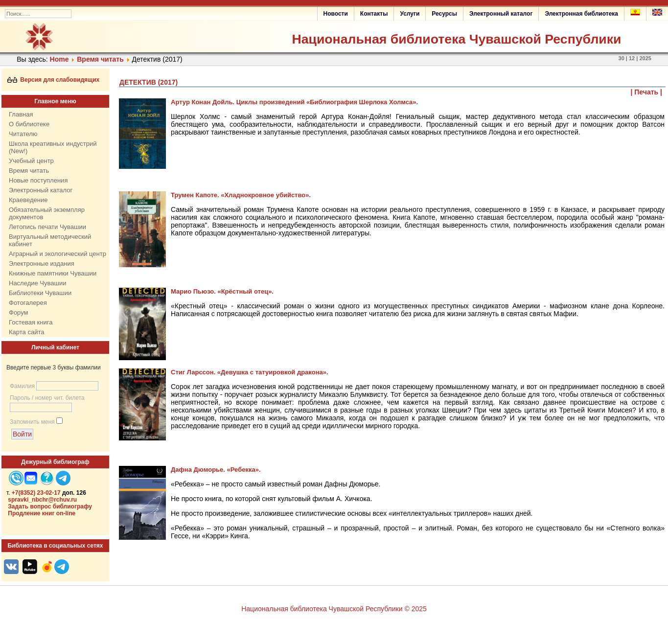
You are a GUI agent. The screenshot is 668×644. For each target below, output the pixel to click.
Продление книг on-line (42, 513)
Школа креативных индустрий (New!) (53, 147)
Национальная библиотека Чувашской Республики (456, 39)
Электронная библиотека (581, 14)
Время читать (100, 59)
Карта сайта (26, 332)
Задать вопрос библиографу (50, 506)
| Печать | (647, 92)
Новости (336, 14)
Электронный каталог (501, 14)
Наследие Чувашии (37, 283)
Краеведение (28, 200)
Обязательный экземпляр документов (47, 213)
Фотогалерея (28, 303)
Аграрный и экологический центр (58, 254)
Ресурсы (444, 14)
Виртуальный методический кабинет (50, 240)
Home (59, 59)
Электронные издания (42, 264)
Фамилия (22, 386)
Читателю (23, 134)
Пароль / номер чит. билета (47, 398)
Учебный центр (31, 161)
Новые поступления (38, 180)
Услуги (410, 14)
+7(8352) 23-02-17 (36, 493)
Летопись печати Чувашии (47, 227)
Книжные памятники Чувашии (53, 273)
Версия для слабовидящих (54, 80)
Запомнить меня (32, 422)
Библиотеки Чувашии (40, 293)
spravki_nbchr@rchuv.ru (42, 500)
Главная (21, 114)
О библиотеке (29, 124)
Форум (19, 312)
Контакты (374, 14)
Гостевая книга (31, 322)
